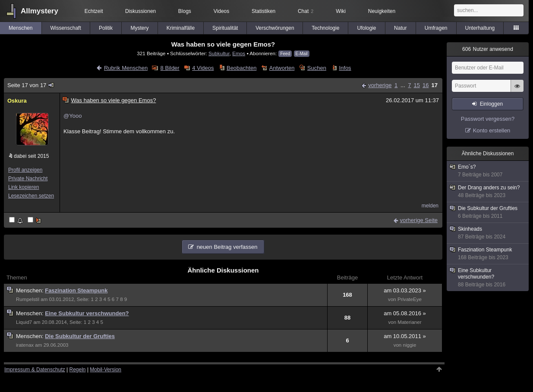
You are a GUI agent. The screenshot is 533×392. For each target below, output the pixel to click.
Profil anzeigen (25, 170)
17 (435, 85)
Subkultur (219, 53)
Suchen (317, 68)
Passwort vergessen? (488, 119)
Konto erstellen (492, 130)
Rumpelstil (28, 299)
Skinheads (488, 233)
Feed (285, 54)
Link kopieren (24, 187)
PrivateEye (410, 299)
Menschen (20, 28)
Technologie (325, 28)
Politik (106, 28)
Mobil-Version (106, 370)
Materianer (409, 322)
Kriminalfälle (181, 28)
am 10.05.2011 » (405, 336)
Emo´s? (488, 171)
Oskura (17, 101)
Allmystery (39, 11)
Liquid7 (24, 322)
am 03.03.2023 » (405, 290)
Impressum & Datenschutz (35, 370)
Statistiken (263, 11)
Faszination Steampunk (76, 290)
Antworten (282, 68)
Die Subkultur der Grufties (80, 336)
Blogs (185, 11)
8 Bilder (170, 68)
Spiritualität (225, 28)
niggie (409, 345)
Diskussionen (140, 11)
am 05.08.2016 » (405, 313)
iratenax (25, 345)
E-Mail (302, 54)
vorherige (380, 85)
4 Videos (203, 68)
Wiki (341, 11)
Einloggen (491, 104)
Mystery (140, 28)
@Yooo (73, 116)
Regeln (78, 370)
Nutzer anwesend (488, 49)
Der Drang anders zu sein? (488, 192)
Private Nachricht (28, 179)
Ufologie (367, 28)
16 (426, 85)
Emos (239, 53)
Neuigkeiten (382, 11)
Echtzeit (94, 11)
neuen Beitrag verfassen (227, 247)
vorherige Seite (419, 220)
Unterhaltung (480, 28)
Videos (221, 11)
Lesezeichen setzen (31, 196)
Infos (345, 68)
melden (430, 206)
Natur (400, 28)
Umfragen (436, 28)
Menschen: (30, 290)
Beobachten (241, 68)
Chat (306, 11)
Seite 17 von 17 (31, 85)
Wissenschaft (65, 28)
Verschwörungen (275, 28)
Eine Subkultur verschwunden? (87, 313)
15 (417, 85)
